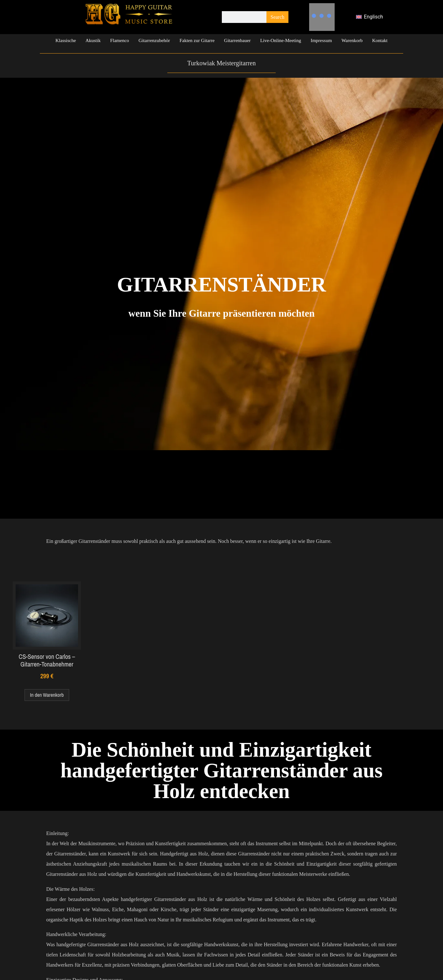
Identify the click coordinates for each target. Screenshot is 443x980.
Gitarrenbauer (237, 40)
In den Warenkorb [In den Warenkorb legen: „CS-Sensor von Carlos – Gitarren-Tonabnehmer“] (47, 695)
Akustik (93, 40)
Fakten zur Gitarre (197, 40)
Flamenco (120, 40)
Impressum (321, 40)
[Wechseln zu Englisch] (370, 17)
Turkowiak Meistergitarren (222, 63)
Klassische (66, 40)
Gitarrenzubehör (154, 40)
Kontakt (380, 40)
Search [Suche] (278, 17)
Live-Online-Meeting (280, 40)
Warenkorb (352, 40)
